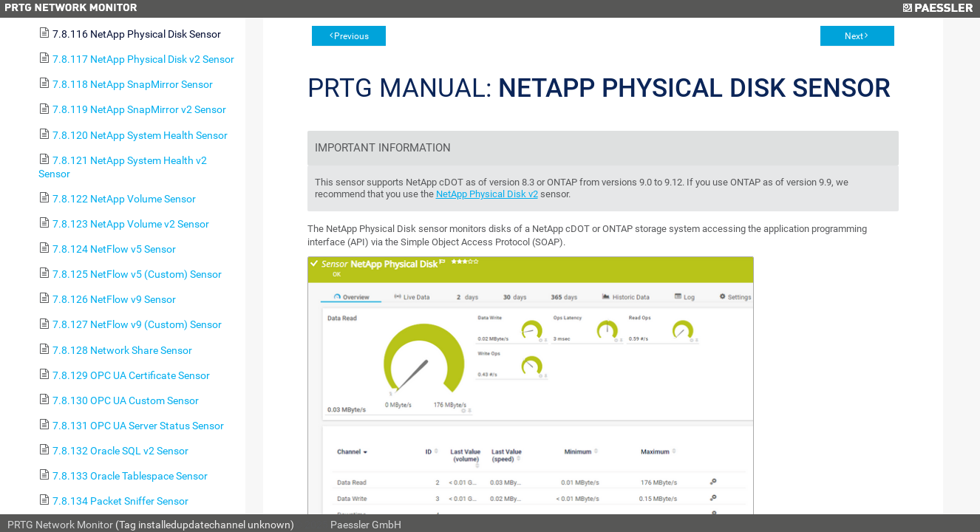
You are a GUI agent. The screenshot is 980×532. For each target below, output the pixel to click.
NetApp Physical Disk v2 (487, 194)
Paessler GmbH (366, 525)
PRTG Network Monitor (60, 525)
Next (854, 36)
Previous (351, 36)
